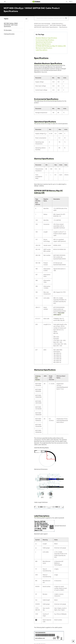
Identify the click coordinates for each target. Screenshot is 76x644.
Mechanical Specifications (44, 48)
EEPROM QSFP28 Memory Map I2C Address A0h (51, 46)
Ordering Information (9, 34)
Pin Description (8, 30)
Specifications (63, 27)
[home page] (36, 2)
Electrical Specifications (43, 44)
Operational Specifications (44, 42)
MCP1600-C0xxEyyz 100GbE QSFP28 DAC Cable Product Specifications (11, 25)
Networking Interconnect (41, 25)
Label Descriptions (41, 50)
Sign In (71, 1)
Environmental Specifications (45, 40)
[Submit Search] (65, 18)
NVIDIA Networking (57, 24)
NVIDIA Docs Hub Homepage (42, 24)
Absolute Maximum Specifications (46, 38)
